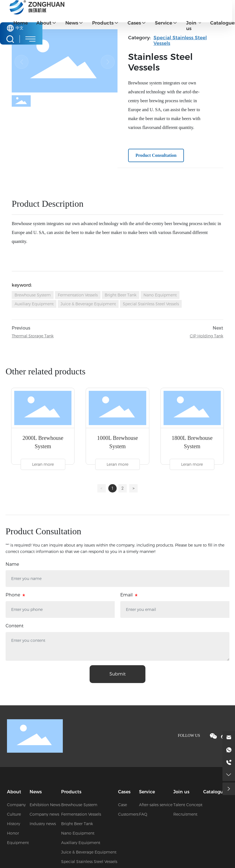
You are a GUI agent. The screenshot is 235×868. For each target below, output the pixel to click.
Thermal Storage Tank (33, 336)
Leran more (43, 464)
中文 (20, 28)
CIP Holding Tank (207, 336)
